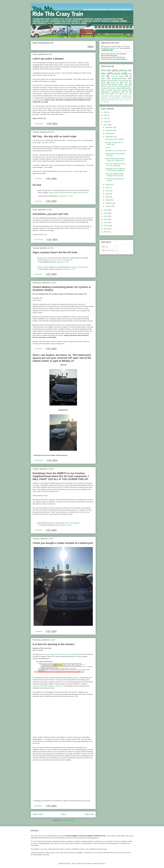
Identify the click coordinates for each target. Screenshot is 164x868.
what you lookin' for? (110, 94)
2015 (106, 213)
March (108, 200)
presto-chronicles (119, 78)
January (109, 206)
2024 (106, 115)
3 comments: (38, 274)
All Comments (108, 250)
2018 (106, 122)
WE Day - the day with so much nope (54, 136)
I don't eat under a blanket (48, 59)
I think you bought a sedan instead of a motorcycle (63, 543)
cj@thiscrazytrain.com (111, 48)
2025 (106, 112)
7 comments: (38, 179)
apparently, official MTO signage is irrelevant (47, 686)
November (109, 130)
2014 (106, 216)
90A (127, 92)
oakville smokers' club (120, 84)
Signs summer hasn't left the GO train (55, 252)
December (109, 127)
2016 (106, 210)
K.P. (109, 98)
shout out (115, 82)
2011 (106, 226)
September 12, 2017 (65, 525)
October (109, 133)
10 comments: (39, 240)
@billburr (40, 267)
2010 (106, 229)
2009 (106, 232)
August (108, 185)
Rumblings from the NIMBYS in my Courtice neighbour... (115, 170)
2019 (106, 118)
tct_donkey (109, 90)
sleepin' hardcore (107, 81)
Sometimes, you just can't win (50, 214)
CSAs (120, 81)
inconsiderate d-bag (119, 96)
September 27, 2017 (66, 196)
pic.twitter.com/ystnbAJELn (79, 193)
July (107, 188)
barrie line (117, 100)
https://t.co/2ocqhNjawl (72, 523)
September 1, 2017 (69, 269)
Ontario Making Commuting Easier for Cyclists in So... (115, 160)
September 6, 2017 (63, 262)
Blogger (102, 864)
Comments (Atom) (68, 820)
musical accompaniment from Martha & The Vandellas (60, 654)
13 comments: (39, 124)
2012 (106, 222)
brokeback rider (119, 98)
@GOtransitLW (65, 193)
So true (37, 185)
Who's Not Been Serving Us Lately (116, 87)
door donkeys (123, 90)
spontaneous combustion (110, 92)
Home (64, 814)
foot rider (106, 70)
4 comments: (38, 201)
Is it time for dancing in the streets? (54, 644)
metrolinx (128, 88)
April (107, 197)
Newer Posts (38, 814)
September (110, 137)
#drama (57, 193)
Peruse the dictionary (109, 56)
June (107, 191)
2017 (106, 125)
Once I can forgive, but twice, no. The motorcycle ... (115, 165)
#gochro (51, 260)
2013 (106, 219)
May (107, 194)
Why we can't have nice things (112, 86)
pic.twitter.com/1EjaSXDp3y (79, 267)
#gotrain (52, 193)
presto (117, 73)
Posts (105, 247)
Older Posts (89, 814)
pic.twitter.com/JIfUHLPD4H (63, 260)
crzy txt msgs (117, 76)
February (109, 203)
